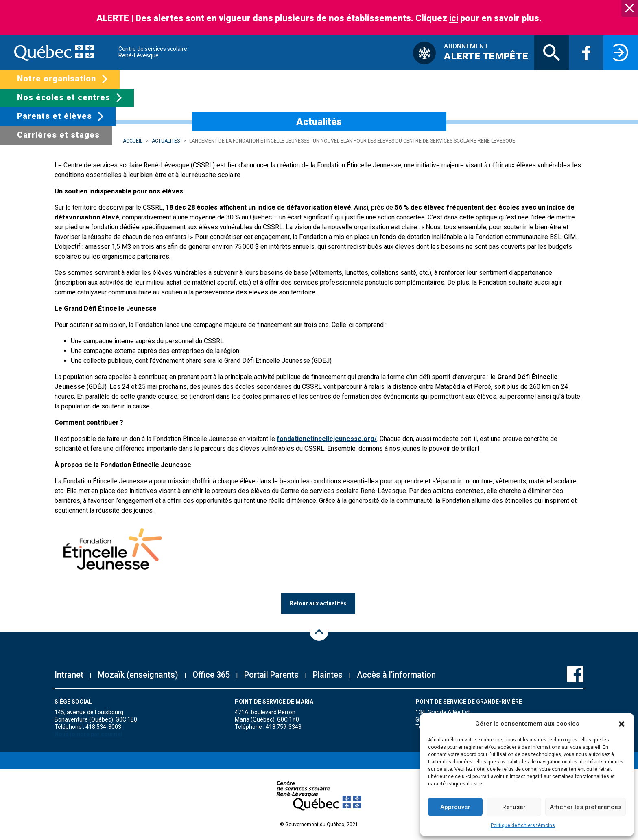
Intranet (69, 675)
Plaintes (328, 675)
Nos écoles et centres (64, 97)
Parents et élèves (55, 116)
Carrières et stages (58, 135)
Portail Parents (271, 675)
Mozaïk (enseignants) (138, 675)
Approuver (455, 807)
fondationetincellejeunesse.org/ (327, 439)
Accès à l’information (396, 675)
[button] (622, 724)
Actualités (166, 141)
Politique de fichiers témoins (523, 825)
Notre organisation (57, 79)
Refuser (514, 807)
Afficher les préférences (586, 807)
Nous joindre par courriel (88, 734)
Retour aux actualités (318, 603)
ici (454, 18)
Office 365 (211, 675)
